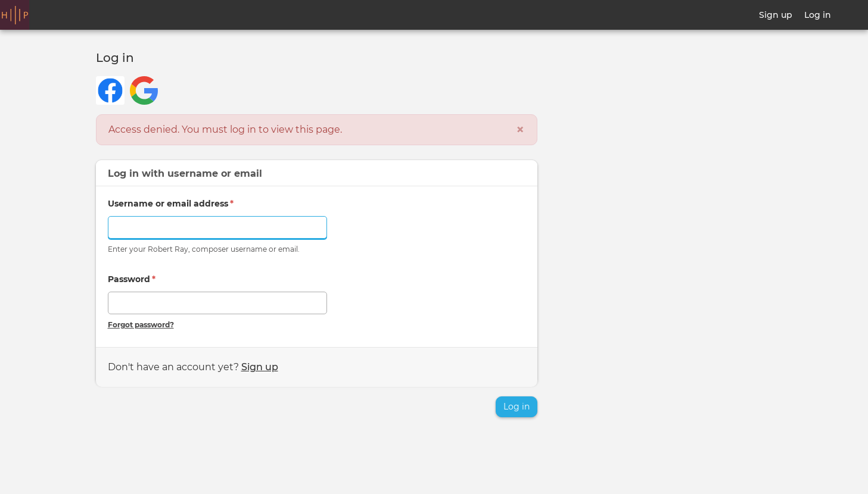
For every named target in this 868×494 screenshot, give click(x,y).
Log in (818, 15)
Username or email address (171, 204)
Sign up (776, 15)
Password (132, 279)
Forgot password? (141, 325)
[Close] (520, 130)
